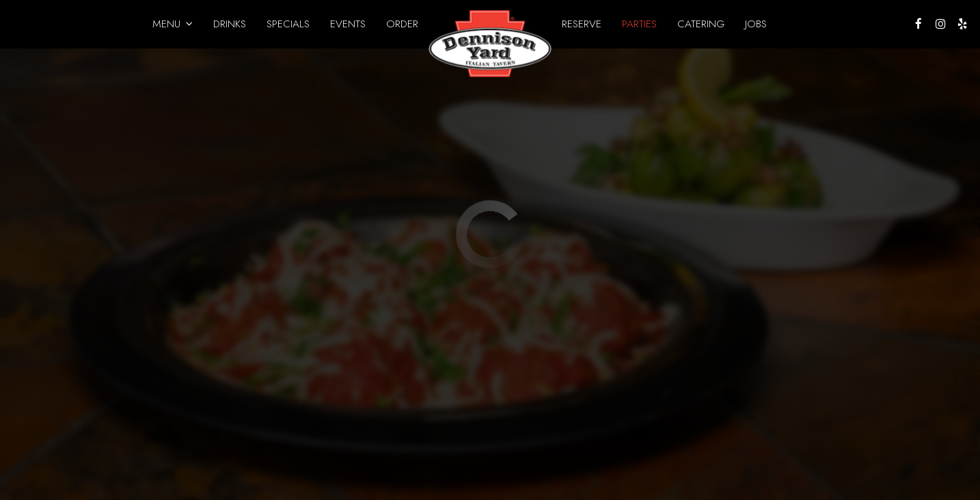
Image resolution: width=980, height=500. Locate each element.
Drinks (230, 24)
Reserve (582, 24)
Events (348, 24)
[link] (490, 44)
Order (402, 24)
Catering (701, 24)
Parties (639, 24)
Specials (288, 24)
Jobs (756, 24)
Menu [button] (173, 24)
